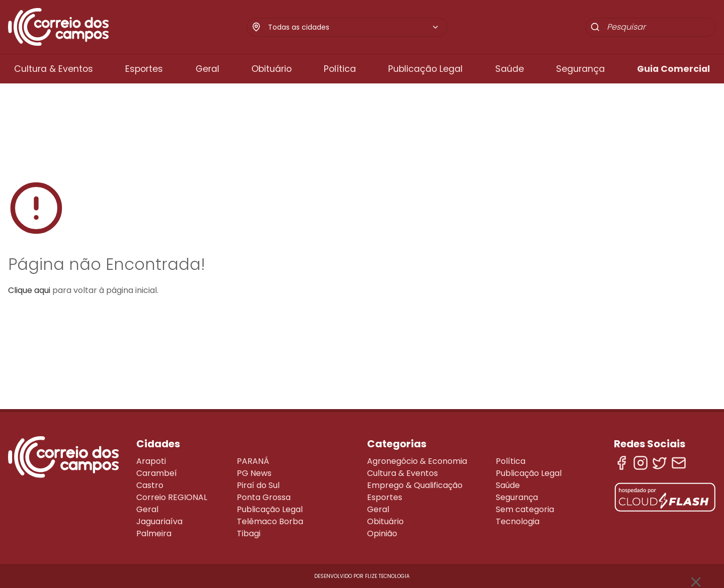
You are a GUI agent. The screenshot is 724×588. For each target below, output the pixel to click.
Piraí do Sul (258, 485)
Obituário (271, 69)
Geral (207, 69)
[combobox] (354, 27)
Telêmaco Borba (270, 521)
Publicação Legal (425, 69)
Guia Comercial (673, 69)
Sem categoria (525, 509)
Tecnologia (518, 521)
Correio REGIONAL (172, 497)
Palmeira (154, 533)
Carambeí (157, 473)
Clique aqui (29, 290)
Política (340, 69)
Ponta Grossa (264, 497)
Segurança (580, 69)
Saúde (510, 69)
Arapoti (151, 461)
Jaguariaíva (159, 521)
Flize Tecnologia (387, 576)
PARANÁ (253, 461)
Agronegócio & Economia (417, 461)
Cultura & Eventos (54, 69)
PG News (254, 473)
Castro (150, 485)
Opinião (382, 533)
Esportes (144, 69)
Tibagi (249, 533)
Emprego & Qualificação (415, 485)
